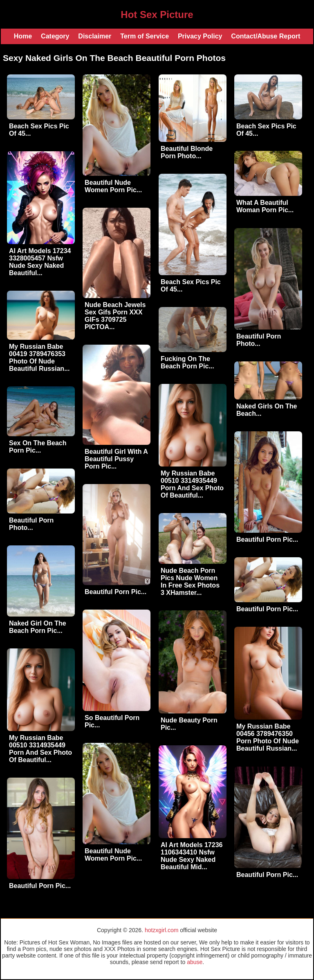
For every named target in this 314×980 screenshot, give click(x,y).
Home (23, 36)
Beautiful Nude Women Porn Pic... (113, 186)
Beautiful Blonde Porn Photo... (187, 152)
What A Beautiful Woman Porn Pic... (265, 206)
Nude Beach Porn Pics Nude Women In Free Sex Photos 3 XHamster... (190, 582)
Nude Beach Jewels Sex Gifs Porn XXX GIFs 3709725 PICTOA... (115, 316)
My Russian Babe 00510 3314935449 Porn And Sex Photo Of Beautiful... (192, 484)
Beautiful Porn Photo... (259, 340)
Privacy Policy (200, 36)
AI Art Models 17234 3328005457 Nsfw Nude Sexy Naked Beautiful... (40, 262)
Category (55, 36)
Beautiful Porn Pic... (267, 539)
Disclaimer (95, 36)
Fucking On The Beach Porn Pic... (187, 362)
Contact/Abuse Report (266, 36)
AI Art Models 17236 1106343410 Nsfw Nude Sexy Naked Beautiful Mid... (192, 856)
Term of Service (145, 36)
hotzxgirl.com (161, 930)
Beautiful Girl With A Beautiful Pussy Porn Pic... (116, 459)
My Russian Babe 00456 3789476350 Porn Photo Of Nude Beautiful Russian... (268, 737)
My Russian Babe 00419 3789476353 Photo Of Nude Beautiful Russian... (39, 358)
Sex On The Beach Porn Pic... (38, 447)
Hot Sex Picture (157, 15)
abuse (195, 962)
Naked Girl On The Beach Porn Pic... (38, 627)
